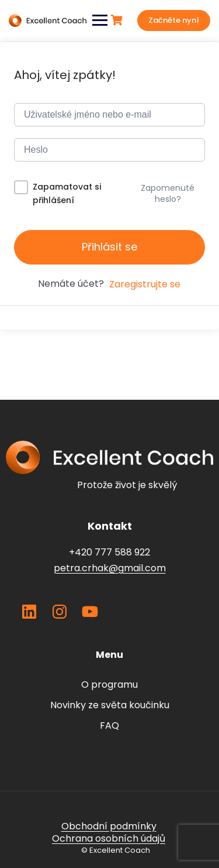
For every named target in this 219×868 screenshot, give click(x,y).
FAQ (109, 725)
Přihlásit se (109, 247)
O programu (109, 685)
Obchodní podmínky (109, 826)
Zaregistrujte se (145, 284)
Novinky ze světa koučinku (110, 705)
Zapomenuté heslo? (168, 193)
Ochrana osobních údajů (109, 838)
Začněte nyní (174, 20)
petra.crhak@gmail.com (110, 568)
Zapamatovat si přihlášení (67, 193)
